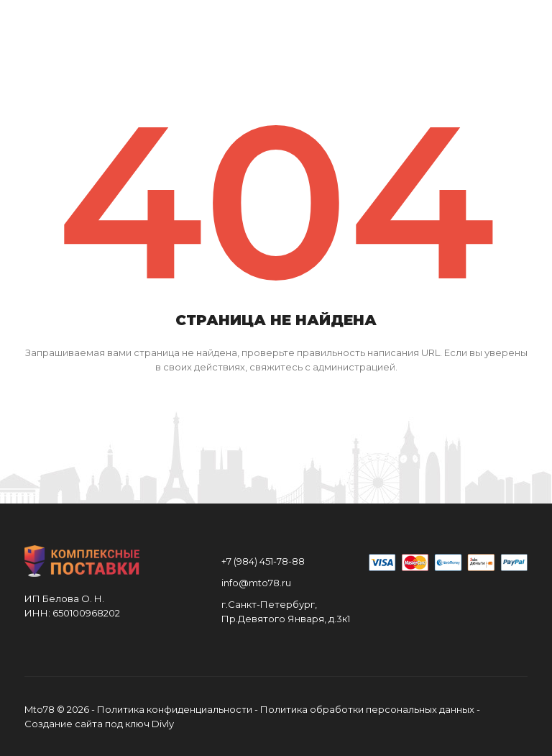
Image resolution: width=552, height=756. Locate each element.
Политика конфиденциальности (175, 709)
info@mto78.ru (256, 583)
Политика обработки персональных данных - (370, 709)
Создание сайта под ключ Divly (99, 724)
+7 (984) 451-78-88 (263, 561)
